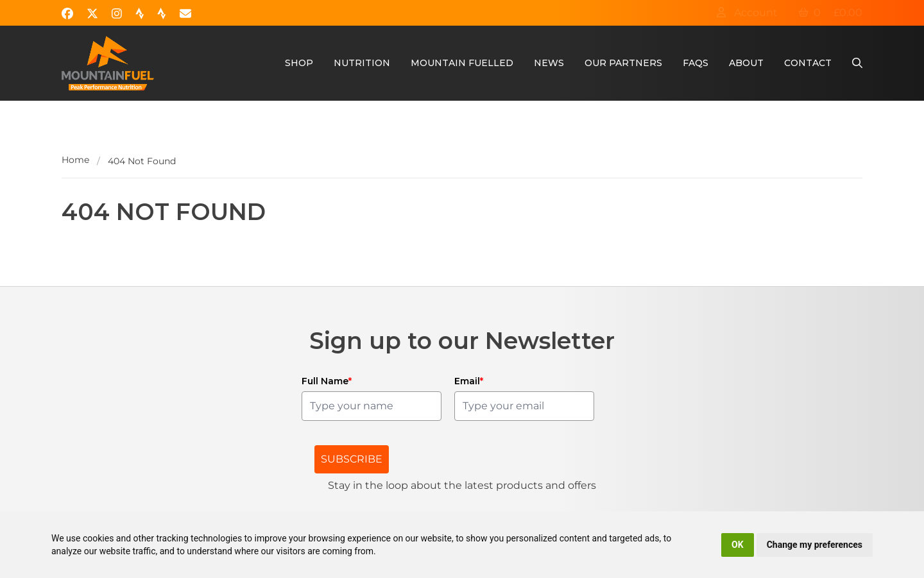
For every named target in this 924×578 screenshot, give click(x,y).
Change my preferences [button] (815, 545)
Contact (808, 63)
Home (75, 160)
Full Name (327, 381)
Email (469, 381)
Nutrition (362, 63)
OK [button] (738, 545)
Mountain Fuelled (462, 63)
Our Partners (623, 63)
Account (747, 13)
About (746, 63)
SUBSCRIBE (352, 459)
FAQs (696, 63)
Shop (299, 63)
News (549, 63)
